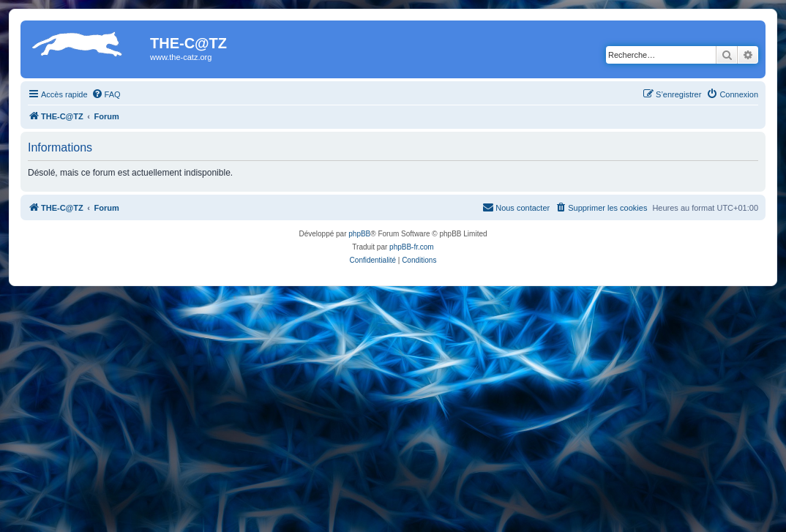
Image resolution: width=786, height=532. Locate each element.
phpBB (359, 234)
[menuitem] (106, 94)
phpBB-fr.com (412, 247)
